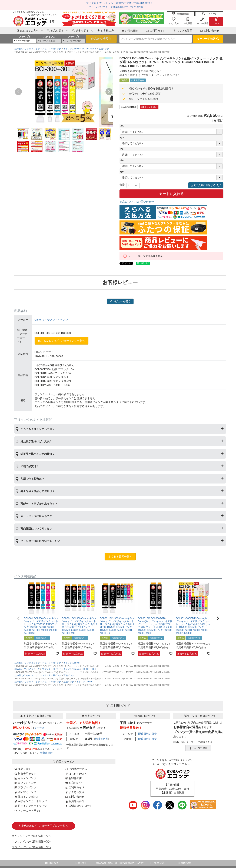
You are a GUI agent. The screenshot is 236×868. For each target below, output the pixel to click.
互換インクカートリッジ (31, 801)
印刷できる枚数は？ (32, 479)
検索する (101, 39)
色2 (123, 138)
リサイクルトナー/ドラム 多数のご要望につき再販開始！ (118, 3)
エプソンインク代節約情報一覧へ (32, 841)
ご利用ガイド (156, 31)
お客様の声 (106, 31)
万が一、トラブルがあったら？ (39, 504)
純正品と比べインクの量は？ (38, 454)
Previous (18, 92)
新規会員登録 (181, 14)
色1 (123, 126)
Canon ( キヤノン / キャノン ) (52, 320)
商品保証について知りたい (36, 528)
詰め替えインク (25, 792)
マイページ (209, 14)
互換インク (104, 49)
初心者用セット (25, 774)
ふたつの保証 (198, 748)
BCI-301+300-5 (89, 49)
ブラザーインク (25, 787)
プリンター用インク (52, 49)
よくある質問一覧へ (120, 556)
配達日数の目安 (147, 734)
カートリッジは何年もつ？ (36, 516)
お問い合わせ (210, 31)
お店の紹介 (130, 31)
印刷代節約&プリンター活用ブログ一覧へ (43, 826)
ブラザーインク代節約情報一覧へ (32, 847)
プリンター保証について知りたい (40, 541)
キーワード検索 (208, 39)
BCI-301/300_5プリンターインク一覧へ (62, 341)
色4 (123, 160)
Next (109, 92)
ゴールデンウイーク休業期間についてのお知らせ (118, 7)
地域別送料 (102, 739)
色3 (123, 149)
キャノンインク (25, 778)
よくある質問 (183, 31)
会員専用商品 (75, 801)
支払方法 (39, 728)
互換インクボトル (27, 797)
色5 (123, 172)
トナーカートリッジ (28, 810)
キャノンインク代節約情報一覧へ (32, 836)
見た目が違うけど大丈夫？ (36, 441)
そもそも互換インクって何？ (38, 429)
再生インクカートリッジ (31, 806)
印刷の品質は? (29, 466)
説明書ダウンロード (79, 806)
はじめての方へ (76, 774)
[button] (18, 618)
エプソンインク (25, 783)
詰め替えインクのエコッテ (27, 49)
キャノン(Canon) (72, 49)
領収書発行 (46, 753)
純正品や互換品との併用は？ (38, 491)
